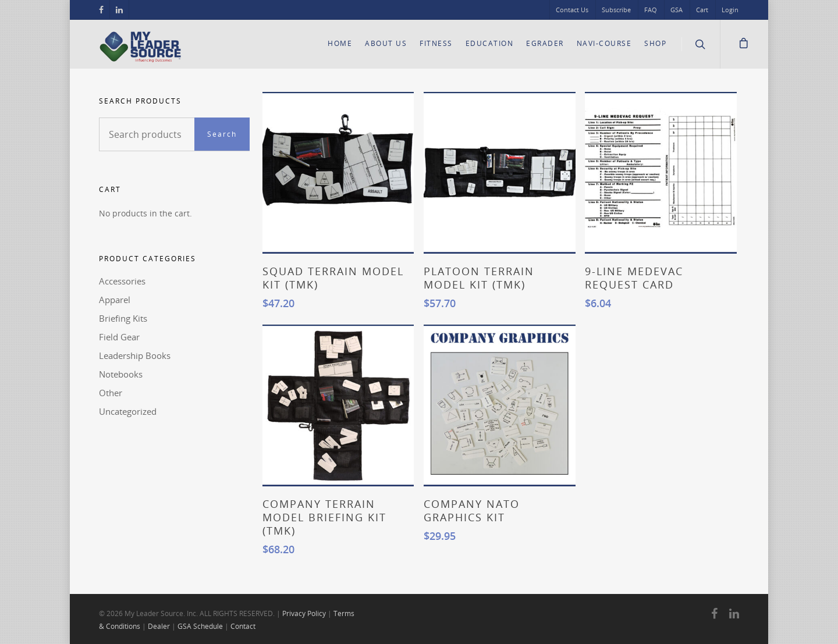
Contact (243, 626)
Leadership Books (135, 355)
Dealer (159, 626)
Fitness (436, 43)
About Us (386, 43)
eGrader (545, 43)
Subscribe (616, 10)
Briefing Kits (123, 318)
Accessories (122, 281)
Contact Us (572, 10)
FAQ (651, 10)
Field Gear (119, 337)
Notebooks (121, 374)
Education (490, 43)
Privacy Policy (304, 613)
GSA (677, 10)
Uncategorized (128, 411)
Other (111, 393)
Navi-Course (604, 43)
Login (730, 10)
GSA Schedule (200, 626)
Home (340, 43)
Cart (702, 10)
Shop (655, 43)
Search (222, 134)
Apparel (115, 300)
